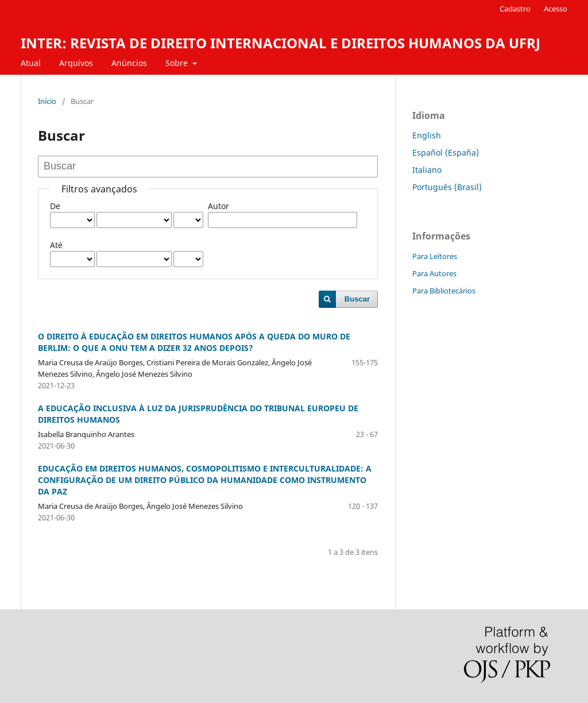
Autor (218, 206)
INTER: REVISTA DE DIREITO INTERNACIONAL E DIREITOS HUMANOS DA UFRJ (281, 43)
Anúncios (129, 63)
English (427, 135)
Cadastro (515, 9)
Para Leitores (435, 256)
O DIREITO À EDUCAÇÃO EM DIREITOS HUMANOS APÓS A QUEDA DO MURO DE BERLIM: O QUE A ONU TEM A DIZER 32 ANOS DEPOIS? (194, 342)
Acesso (556, 9)
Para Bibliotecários (444, 291)
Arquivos (76, 63)
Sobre (178, 63)
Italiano (427, 170)
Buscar (357, 299)
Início (47, 101)
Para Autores (434, 273)
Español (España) (446, 152)
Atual (31, 63)
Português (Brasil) (447, 187)
